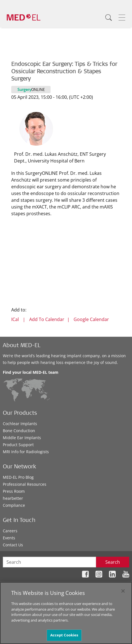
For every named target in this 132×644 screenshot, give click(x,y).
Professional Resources (25, 484)
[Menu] (122, 17)
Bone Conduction (19, 431)
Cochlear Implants (20, 424)
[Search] (108, 17)
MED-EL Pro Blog (18, 477)
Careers (10, 531)
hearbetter (13, 498)
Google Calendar (91, 319)
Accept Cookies (64, 635)
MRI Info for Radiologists (26, 452)
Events (9, 538)
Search (113, 562)
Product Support (18, 445)
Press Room (14, 491)
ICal (15, 319)
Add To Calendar (47, 319)
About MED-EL (22, 346)
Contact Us (13, 545)
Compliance (14, 505)
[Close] (123, 591)
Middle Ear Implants (22, 438)
